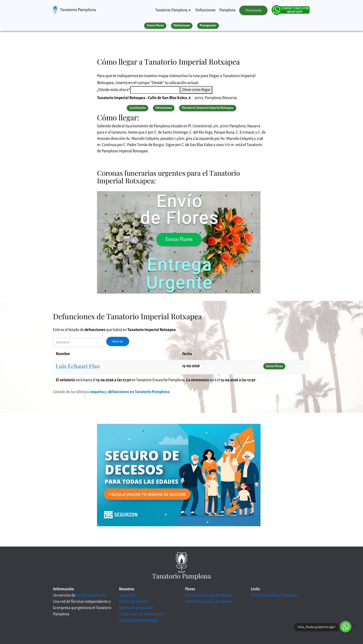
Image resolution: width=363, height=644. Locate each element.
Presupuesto (208, 25)
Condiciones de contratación (142, 614)
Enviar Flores (155, 25)
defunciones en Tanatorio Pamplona (139, 392)
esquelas (97, 392)
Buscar (118, 341)
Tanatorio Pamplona (78, 10)
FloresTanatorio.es (90, 595)
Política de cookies (133, 602)
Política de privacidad (136, 608)
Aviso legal (128, 595)
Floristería (253, 10)
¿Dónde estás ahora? (113, 90)
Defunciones (205, 10)
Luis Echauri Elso (78, 366)
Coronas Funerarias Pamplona (209, 595)
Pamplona (227, 10)
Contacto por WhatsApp (138, 620)
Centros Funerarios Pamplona (208, 602)
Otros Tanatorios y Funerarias (274, 595)
